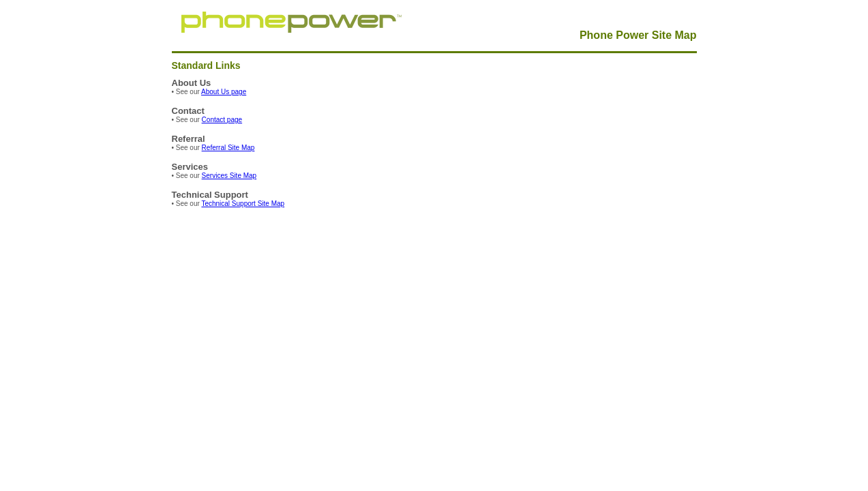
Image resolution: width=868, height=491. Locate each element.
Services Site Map (229, 176)
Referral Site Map (228, 148)
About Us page (224, 92)
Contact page (222, 120)
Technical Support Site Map (243, 204)
